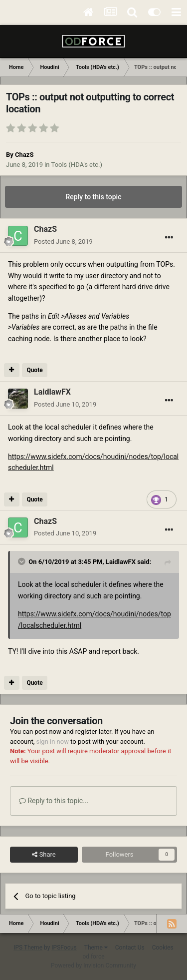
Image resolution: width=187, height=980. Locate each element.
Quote (34, 370)
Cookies (163, 948)
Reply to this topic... (54, 801)
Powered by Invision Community (93, 966)
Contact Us (130, 948)
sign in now (52, 741)
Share (44, 855)
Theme (96, 948)
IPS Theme (28, 948)
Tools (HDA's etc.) (77, 165)
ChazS (24, 155)
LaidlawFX (121, 562)
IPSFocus (64, 948)
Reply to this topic (94, 197)
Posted (63, 242)
